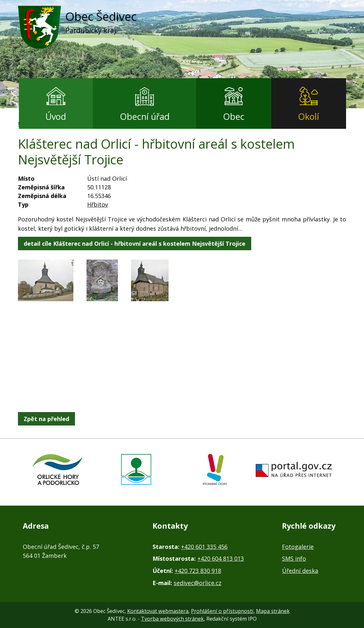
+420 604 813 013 (221, 558)
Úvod (56, 116)
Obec (234, 116)
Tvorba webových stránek (172, 619)
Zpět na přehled (46, 419)
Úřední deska (300, 571)
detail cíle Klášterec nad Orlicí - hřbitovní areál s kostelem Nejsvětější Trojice (135, 244)
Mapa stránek (273, 611)
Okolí (309, 116)
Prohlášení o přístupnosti (222, 611)
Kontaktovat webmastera (158, 611)
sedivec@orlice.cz (198, 583)
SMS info (294, 558)
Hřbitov (98, 204)
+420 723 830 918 (198, 571)
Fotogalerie (298, 547)
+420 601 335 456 (204, 547)
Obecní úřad (145, 116)
